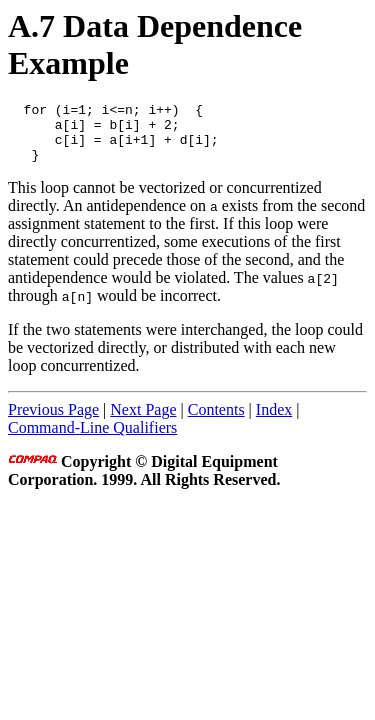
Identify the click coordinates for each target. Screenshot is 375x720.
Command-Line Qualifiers (92, 439)
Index (274, 421)
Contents (216, 421)
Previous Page (53, 421)
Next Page (143, 421)
